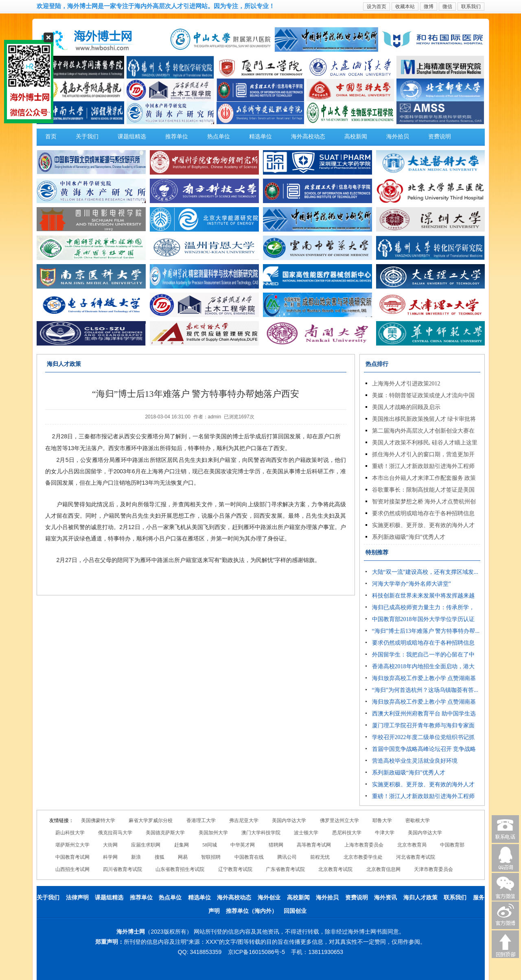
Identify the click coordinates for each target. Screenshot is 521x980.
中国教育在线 (249, 857)
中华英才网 (243, 845)
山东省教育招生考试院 (180, 869)
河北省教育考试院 (416, 857)
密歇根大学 (418, 820)
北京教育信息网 (383, 869)
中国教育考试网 (72, 857)
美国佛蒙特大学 (98, 820)
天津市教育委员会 (433, 869)
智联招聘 (211, 857)
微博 (429, 7)
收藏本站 (405, 7)
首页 (51, 137)
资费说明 (440, 137)
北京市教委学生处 (363, 857)
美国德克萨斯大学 (165, 833)
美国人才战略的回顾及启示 (406, 407)
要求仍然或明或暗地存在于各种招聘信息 (423, 513)
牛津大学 (385, 833)
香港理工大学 (201, 820)
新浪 (136, 857)
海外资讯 (385, 898)
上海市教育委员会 (364, 845)
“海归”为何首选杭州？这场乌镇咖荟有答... (425, 690)
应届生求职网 (146, 845)
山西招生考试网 (72, 869)
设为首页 (377, 7)
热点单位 (219, 137)
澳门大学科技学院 (261, 833)
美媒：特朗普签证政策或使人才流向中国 (423, 395)
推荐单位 (177, 137)
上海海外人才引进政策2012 (406, 384)
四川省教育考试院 (123, 869)
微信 (447, 7)
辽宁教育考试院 (235, 869)
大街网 (110, 845)
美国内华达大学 (289, 820)
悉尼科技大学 (347, 833)
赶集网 (182, 845)
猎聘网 (276, 845)
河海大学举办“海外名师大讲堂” (412, 584)
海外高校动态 (308, 137)
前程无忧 (320, 857)
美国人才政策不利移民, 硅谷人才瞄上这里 (425, 443)
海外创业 (269, 898)
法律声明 (77, 898)
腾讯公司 (287, 857)
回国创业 (295, 911)
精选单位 (260, 137)
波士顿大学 (306, 833)
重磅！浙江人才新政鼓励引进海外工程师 (423, 466)
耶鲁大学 (382, 820)
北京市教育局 (412, 845)
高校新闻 (356, 137)
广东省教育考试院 (285, 869)
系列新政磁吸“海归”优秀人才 (409, 537)
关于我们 (87, 137)
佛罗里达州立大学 (339, 820)
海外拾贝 (398, 137)
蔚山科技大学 (70, 833)
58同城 (210, 845)
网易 (183, 857)
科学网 (110, 857)
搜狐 (160, 857)
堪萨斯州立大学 (72, 845)
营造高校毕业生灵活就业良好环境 (415, 761)
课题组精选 (132, 137)
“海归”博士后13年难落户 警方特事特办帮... (426, 631)
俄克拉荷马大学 (115, 833)
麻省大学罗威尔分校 (151, 820)
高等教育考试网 (314, 845)
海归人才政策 (420, 898)
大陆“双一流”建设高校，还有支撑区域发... (425, 572)
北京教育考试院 (335, 869)
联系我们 (471, 7)
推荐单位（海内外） (252, 911)
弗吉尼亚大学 (244, 820)
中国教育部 (452, 845)
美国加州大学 (213, 833)
